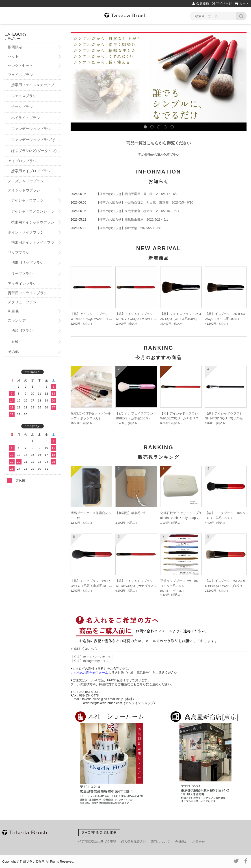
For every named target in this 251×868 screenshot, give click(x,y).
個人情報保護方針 (134, 842)
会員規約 (181, 842)
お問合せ (199, 842)
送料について (160, 842)
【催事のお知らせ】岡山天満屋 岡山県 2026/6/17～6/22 (138, 194)
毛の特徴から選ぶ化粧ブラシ (159, 155)
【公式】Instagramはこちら (90, 661)
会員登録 (203, 3)
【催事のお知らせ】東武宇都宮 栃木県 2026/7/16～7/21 (138, 211)
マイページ (224, 3)
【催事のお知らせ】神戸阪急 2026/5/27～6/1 (129, 228)
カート (244, 3)
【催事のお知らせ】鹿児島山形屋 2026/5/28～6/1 (132, 219)
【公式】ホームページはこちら (93, 657)
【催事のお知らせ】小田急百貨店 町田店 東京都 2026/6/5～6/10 (145, 202)
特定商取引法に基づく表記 (97, 842)
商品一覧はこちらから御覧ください (159, 143)
